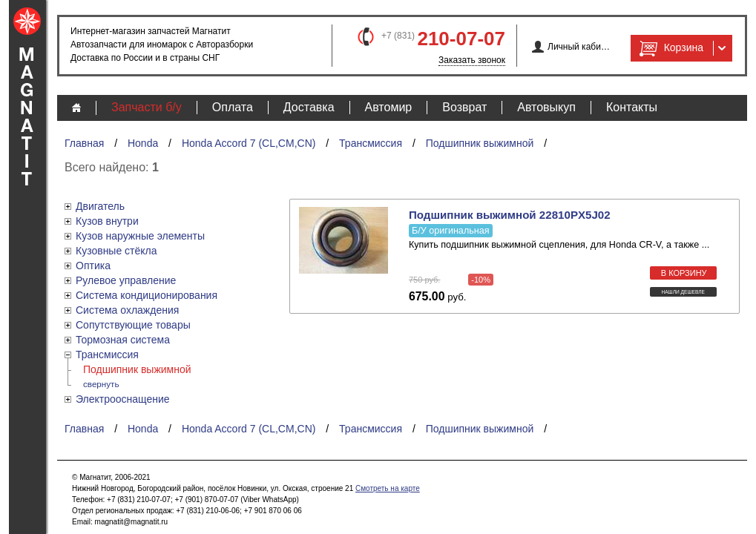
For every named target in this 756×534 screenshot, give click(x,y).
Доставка (309, 107)
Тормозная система (123, 340)
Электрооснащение (123, 399)
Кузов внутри (107, 221)
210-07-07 (461, 39)
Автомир (389, 107)
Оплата (233, 107)
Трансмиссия (371, 143)
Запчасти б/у (147, 107)
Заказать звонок (472, 60)
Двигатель (100, 206)
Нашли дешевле (683, 292)
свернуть (101, 384)
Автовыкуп (546, 107)
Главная (84, 143)
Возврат (464, 107)
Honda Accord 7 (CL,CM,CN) (249, 143)
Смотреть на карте (388, 488)
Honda (143, 143)
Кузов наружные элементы (140, 236)
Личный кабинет (579, 47)
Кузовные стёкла (116, 251)
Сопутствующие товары (133, 325)
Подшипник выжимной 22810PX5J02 (510, 215)
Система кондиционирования (147, 295)
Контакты (632, 107)
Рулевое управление (126, 280)
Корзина (670, 48)
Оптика (93, 266)
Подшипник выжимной (480, 143)
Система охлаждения (127, 310)
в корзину (684, 273)
